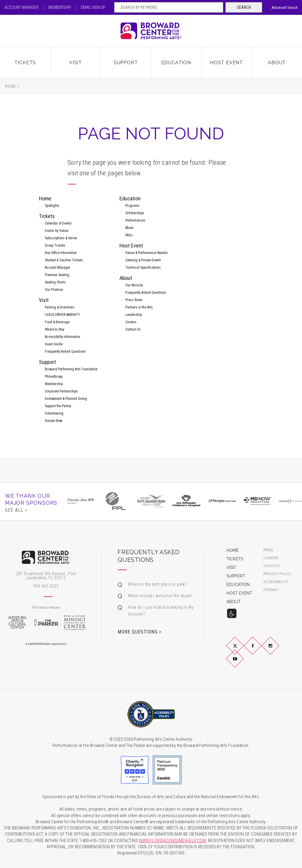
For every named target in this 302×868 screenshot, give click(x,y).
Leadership (134, 315)
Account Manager (22, 7)
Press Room (134, 300)
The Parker (46, 623)
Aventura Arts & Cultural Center (17, 623)
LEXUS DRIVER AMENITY (62, 315)
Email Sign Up (93, 7)
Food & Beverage (57, 322)
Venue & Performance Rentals (147, 253)
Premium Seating (57, 275)
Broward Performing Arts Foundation (71, 369)
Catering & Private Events (143, 260)
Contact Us (133, 329)
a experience (46, 644)
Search (244, 7)
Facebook (260, 651)
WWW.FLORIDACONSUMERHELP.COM (173, 841)
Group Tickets (55, 245)
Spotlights (52, 206)
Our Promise (54, 290)
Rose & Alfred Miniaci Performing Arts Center (75, 623)
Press (268, 550)
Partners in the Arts (139, 307)
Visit (75, 63)
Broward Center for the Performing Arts (151, 31)
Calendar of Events (58, 223)
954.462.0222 (46, 586)
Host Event (226, 63)
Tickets (25, 63)
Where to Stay (55, 329)
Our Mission (134, 285)
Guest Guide (54, 344)
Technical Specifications (143, 268)
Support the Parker (58, 406)
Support (126, 63)
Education (176, 63)
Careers (131, 322)
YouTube (242, 664)
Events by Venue (57, 231)
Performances (135, 220)
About (277, 63)
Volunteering (54, 413)
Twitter (242, 651)
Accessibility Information (63, 337)
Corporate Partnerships (61, 391)
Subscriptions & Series (61, 238)
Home (11, 86)
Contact (272, 566)
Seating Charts (55, 282)
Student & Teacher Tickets (64, 260)
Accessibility (276, 582)
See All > (16, 510)
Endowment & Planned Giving (66, 399)
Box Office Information (61, 253)
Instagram (278, 651)
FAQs (129, 235)
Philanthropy (54, 377)
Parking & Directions (60, 307)
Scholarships (135, 213)
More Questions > (139, 632)
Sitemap (271, 590)
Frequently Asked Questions (65, 352)
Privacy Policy (278, 574)
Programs (132, 206)
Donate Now (54, 421)
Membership (60, 7)
